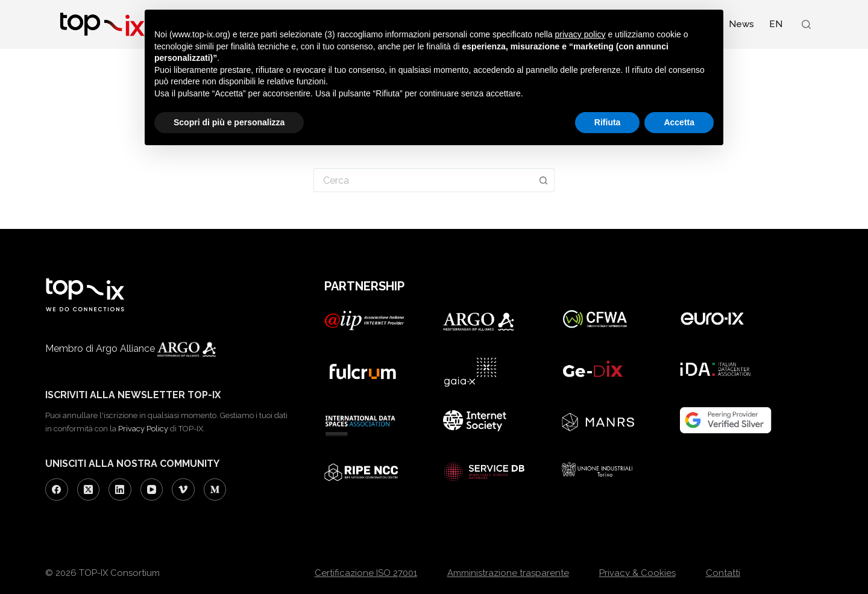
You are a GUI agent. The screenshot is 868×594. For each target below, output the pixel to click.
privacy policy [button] (580, 34)
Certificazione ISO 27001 (366, 573)
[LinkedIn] (120, 490)
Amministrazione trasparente (508, 573)
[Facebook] (57, 490)
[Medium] (215, 490)
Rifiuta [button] (608, 122)
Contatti (723, 573)
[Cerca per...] (423, 180)
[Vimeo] (183, 490)
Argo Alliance (172, 349)
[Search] (806, 24)
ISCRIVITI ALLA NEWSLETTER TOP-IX (133, 395)
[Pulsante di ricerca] (544, 180)
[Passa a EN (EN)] (775, 24)
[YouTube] (152, 490)
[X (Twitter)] (89, 490)
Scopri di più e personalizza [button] (229, 122)
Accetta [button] (679, 122)
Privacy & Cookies (637, 573)
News (741, 24)
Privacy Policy (143, 429)
